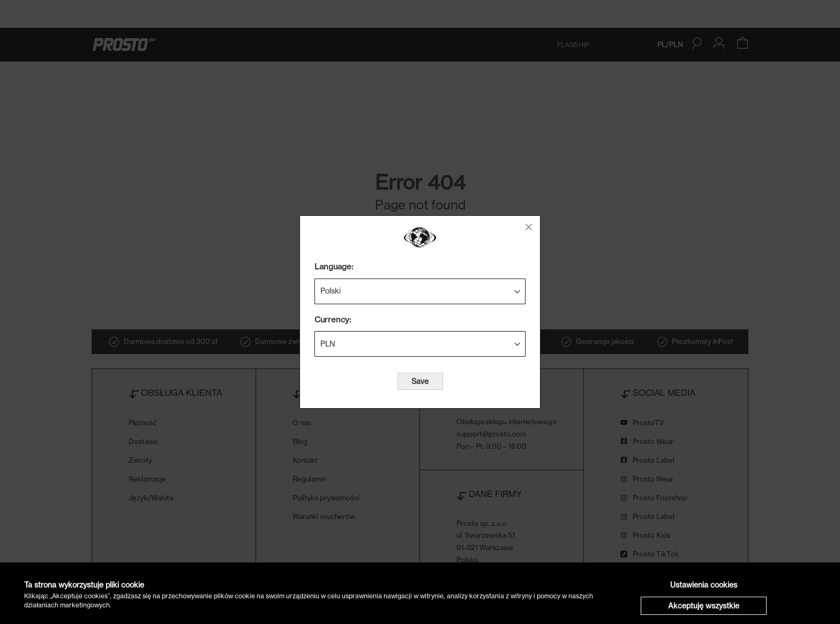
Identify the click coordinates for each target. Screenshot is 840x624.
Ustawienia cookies (704, 585)
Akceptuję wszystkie (704, 606)
